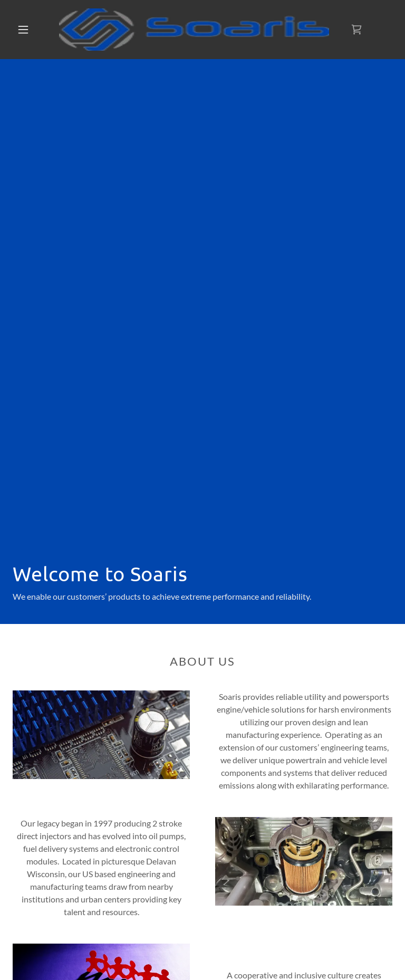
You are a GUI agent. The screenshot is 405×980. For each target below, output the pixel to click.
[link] (194, 30)
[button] (23, 30)
